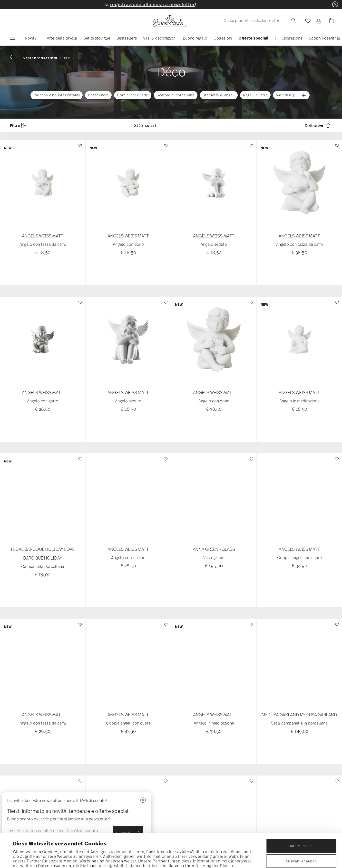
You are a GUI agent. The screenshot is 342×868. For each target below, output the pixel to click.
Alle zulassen (301, 814)
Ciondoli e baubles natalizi (57, 95)
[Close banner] (335, 4)
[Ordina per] (293, 125)
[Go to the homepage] (169, 21)
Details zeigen (217, 858)
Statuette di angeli (219, 95)
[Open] (319, 21)
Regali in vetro (255, 95)
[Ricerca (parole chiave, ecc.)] (260, 20)
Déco (68, 58)
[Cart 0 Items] (330, 21)
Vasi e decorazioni (40, 58)
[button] (60, 39)
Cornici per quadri (133, 95)
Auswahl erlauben (301, 830)
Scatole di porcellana (176, 95)
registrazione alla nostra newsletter (166, 4)
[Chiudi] (120, 801)
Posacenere (98, 95)
